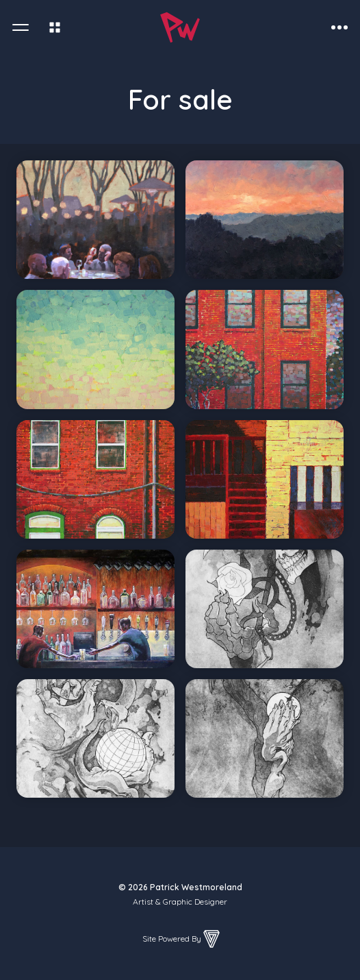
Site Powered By (182, 939)
